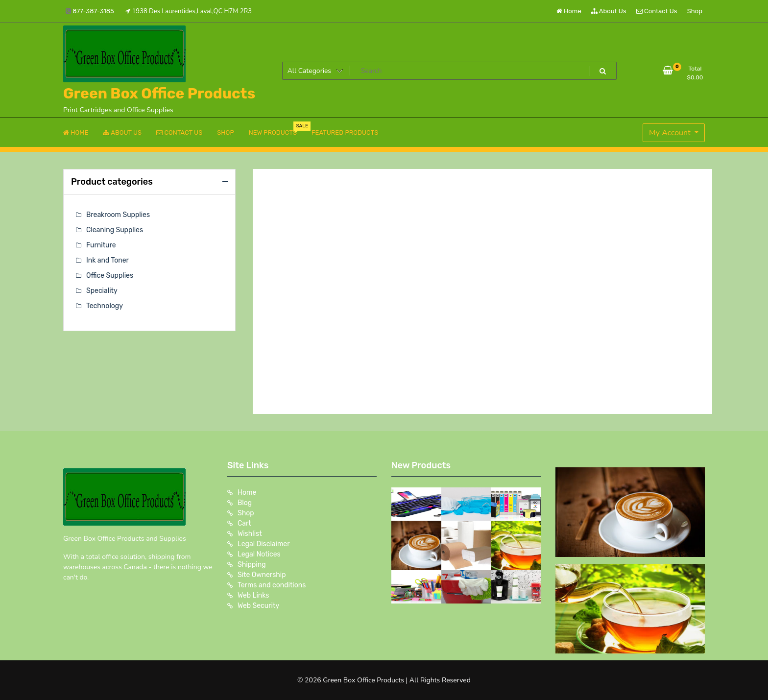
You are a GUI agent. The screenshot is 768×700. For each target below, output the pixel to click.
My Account (671, 133)
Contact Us (657, 11)
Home (569, 11)
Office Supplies (110, 276)
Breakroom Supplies (118, 215)
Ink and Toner (108, 260)
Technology (105, 306)
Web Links (253, 595)
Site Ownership (262, 575)
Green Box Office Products (159, 94)
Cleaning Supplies (115, 230)
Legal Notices (259, 554)
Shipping (252, 565)
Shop (695, 11)
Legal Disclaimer (264, 544)
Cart (244, 523)
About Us (609, 11)
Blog (245, 503)
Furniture (101, 245)
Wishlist (250, 534)
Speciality (102, 291)
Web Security (258, 606)
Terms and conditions (272, 585)
